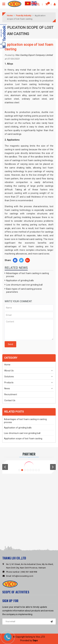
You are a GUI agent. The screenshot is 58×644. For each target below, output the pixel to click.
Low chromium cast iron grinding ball (24, 285)
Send (10, 344)
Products (9, 383)
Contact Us (10, 400)
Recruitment (11, 394)
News (7, 388)
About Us (9, 371)
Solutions (9, 377)
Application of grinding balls (20, 280)
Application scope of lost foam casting (23, 439)
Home (7, 365)
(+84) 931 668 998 (29, 572)
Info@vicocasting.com (23, 576)
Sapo (35, 640)
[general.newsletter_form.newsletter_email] (29, 622)
